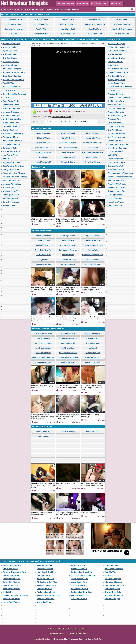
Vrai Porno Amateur (11, 152)
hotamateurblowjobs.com (43, 639)
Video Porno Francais (12, 141)
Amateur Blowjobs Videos (61, 117)
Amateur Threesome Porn (95, 24)
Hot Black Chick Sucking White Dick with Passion (92, 220)
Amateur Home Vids (11, 191)
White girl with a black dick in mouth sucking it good (42, 220)
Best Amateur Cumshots (14, 29)
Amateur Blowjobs (66, 3)
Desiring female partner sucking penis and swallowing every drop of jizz (43, 417)
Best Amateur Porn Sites (13, 166)
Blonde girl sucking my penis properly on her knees (67, 514)
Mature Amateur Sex (11, 180)
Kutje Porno (14, 34)
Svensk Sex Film (10, 130)
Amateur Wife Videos (12, 184)
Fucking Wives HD (11, 195)
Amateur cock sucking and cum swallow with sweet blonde (93, 318)
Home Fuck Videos (11, 202)
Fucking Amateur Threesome (15, 173)
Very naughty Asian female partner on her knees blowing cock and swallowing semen (42, 192)
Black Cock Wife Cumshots (122, 29)
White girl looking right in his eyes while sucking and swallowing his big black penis (68, 290)
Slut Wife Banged (10, 198)
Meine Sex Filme (10, 206)
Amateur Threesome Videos (15, 177)
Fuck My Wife (41, 29)
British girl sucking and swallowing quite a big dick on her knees (67, 221)
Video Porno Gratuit (41, 34)
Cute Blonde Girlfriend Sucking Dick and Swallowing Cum (68, 387)
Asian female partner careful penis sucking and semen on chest (92, 388)
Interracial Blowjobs (11, 126)
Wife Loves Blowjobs (68, 24)
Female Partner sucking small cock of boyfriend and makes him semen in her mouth (67, 319)
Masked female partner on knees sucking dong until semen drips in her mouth (66, 192)
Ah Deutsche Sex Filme (13, 119)
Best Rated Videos (99, 3)
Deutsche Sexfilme (14, 24)
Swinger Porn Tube (11, 170)
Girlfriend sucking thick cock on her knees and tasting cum (92, 485)
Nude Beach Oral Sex (122, 24)
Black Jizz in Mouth (68, 29)
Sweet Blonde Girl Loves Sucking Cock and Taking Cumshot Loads (90, 192)
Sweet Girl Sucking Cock (90, 513)
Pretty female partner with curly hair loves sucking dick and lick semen (43, 486)
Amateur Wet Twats (11, 188)
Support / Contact (56, 634)
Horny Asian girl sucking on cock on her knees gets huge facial (42, 290)
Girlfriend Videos (95, 19)
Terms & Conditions (79, 634)
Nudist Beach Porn (11, 123)
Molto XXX (7, 159)
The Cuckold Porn (10, 137)
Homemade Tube (10, 148)
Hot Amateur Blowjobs (57, 629)
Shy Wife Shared (122, 19)
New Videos (82, 3)
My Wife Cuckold (68, 19)
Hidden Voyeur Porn (14, 19)
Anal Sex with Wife (41, 24)
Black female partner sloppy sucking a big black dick (91, 289)
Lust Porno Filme (10, 155)
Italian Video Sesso (68, 34)
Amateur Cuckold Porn (13, 134)
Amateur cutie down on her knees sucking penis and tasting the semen (42, 319)
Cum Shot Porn (95, 29)
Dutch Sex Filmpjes (11, 116)
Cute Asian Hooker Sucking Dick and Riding (42, 514)
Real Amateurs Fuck (11, 162)
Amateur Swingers (122, 34)
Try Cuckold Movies (11, 144)
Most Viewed (117, 3)
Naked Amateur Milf (95, 34)
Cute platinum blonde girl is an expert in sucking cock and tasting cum (68, 417)
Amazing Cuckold (41, 19)
